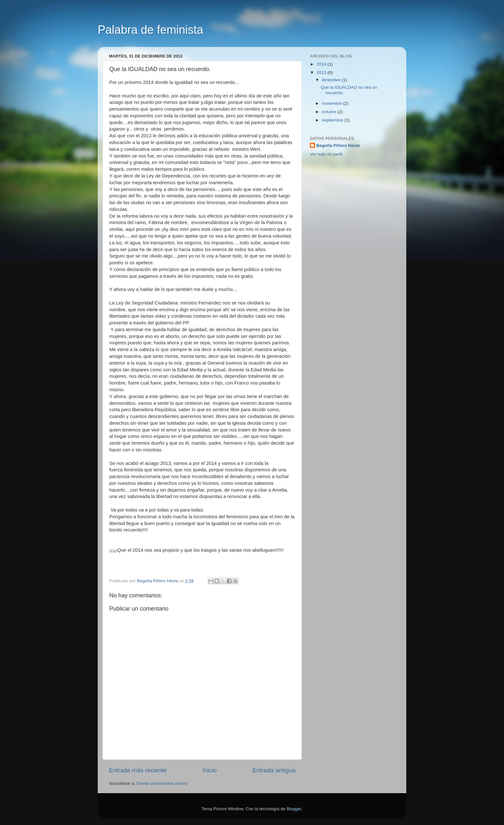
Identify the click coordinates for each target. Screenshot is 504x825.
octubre (330, 112)
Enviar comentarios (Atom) (162, 783)
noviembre (333, 103)
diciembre (332, 80)
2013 (322, 73)
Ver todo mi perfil (326, 154)
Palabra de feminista (150, 30)
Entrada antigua (274, 770)
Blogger (294, 809)
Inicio (210, 770)
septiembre (333, 120)
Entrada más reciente (138, 770)
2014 (322, 64)
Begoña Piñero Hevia (338, 145)
